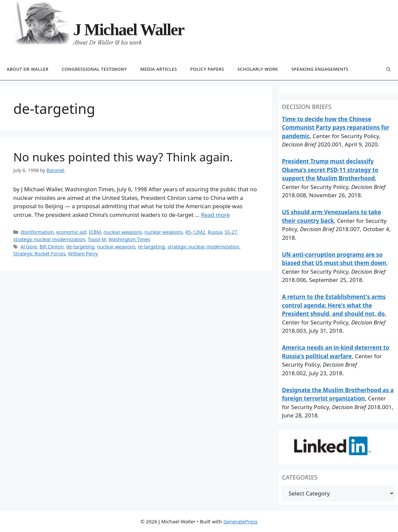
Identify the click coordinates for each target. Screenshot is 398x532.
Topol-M (97, 239)
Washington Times (129, 239)
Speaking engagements (320, 69)
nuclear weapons (123, 232)
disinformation (37, 232)
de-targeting (80, 247)
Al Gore (29, 247)
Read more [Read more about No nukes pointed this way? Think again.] (215, 215)
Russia (215, 232)
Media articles (159, 69)
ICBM (95, 232)
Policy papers (207, 69)
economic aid (71, 232)
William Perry (83, 254)
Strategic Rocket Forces (39, 254)
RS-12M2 (195, 232)
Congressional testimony (94, 69)
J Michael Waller (129, 30)
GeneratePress (241, 521)
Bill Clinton (52, 247)
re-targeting (151, 247)
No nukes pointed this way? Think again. (123, 157)
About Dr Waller (28, 69)
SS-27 (231, 232)
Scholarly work (258, 69)
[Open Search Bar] (389, 70)
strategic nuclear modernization (49, 239)
